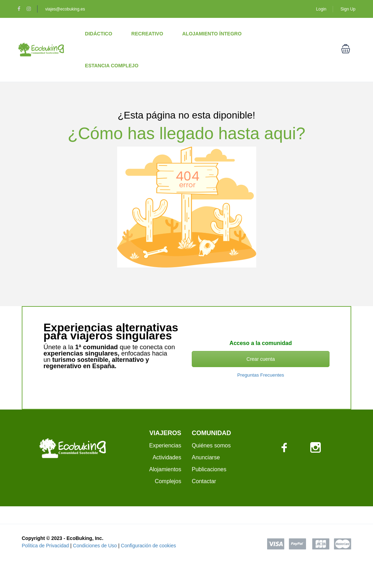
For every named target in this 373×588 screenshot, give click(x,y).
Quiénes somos (211, 445)
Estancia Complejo (111, 66)
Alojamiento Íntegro (212, 34)
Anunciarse (206, 457)
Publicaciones (209, 469)
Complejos (168, 481)
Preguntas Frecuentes (261, 375)
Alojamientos (165, 469)
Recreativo (147, 34)
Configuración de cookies (148, 546)
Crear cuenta (261, 359)
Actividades (167, 457)
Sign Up (348, 9)
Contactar (204, 481)
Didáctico (99, 34)
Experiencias (165, 445)
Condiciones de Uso (95, 546)
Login (321, 9)
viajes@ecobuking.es (65, 9)
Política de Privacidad (45, 546)
